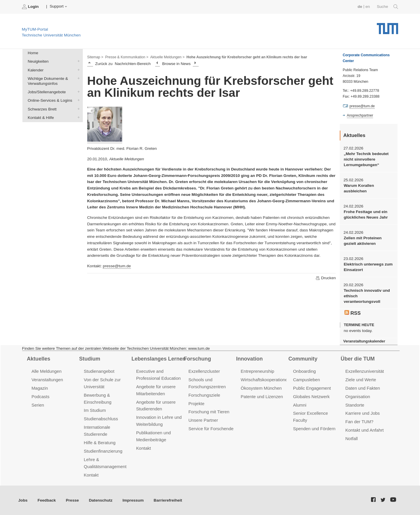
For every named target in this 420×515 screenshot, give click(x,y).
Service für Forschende (211, 429)
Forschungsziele (204, 395)
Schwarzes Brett (77, 109)
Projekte (196, 404)
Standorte (355, 405)
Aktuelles (38, 359)
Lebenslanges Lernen (159, 359)
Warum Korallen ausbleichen (359, 188)
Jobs (23, 500)
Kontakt (91, 475)
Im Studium (95, 410)
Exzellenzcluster (204, 371)
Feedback (47, 500)
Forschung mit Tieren (209, 412)
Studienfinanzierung (103, 451)
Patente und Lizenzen (262, 397)
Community (303, 359)
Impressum (133, 500)
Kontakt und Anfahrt (364, 430)
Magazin (40, 388)
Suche (387, 7)
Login (31, 7)
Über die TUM (358, 359)
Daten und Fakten (363, 388)
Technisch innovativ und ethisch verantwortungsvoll (367, 296)
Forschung (197, 359)
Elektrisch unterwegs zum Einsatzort (368, 267)
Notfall (351, 438)
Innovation (249, 359)
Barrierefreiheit (168, 500)
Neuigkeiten (77, 61)
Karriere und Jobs (363, 413)
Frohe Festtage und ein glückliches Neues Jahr (366, 215)
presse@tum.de (117, 266)
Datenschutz (101, 500)
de (360, 7)
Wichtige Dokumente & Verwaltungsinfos (77, 78)
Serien (38, 405)
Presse (72, 500)
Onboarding (304, 371)
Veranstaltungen (47, 380)
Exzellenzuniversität (365, 371)
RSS (353, 313)
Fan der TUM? (359, 422)
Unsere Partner (203, 420)
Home (33, 53)
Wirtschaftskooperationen (265, 380)
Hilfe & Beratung (100, 443)
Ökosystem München (261, 388)
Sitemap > (95, 57)
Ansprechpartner (360, 115)
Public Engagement (312, 388)
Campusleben (307, 380)
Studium (90, 359)
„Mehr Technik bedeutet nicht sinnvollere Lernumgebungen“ (366, 159)
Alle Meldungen (47, 371)
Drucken (325, 278)
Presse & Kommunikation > (127, 57)
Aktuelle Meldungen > (167, 57)
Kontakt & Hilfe (77, 117)
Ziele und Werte (361, 380)
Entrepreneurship (257, 371)
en (368, 7)
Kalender (77, 70)
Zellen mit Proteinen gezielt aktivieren (363, 241)
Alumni (300, 405)
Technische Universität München (387, 26)
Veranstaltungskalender (364, 341)
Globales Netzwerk (311, 397)
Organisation (358, 397)
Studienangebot (99, 371)
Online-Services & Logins (77, 100)
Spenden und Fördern (314, 429)
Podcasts (41, 397)
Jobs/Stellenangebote (77, 92)
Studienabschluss (101, 419)
